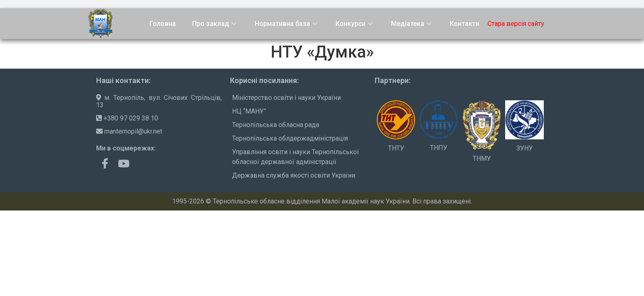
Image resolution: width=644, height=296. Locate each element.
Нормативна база (287, 24)
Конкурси (355, 24)
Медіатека (412, 24)
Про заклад (215, 24)
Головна (163, 24)
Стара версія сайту (516, 24)
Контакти (465, 24)
